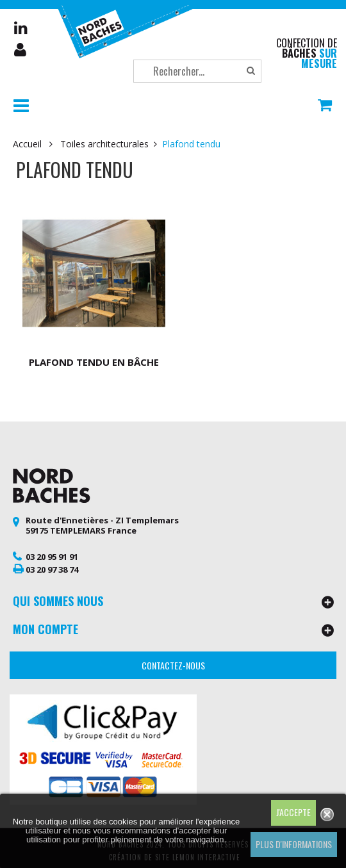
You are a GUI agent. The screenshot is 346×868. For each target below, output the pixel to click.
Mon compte (21, 50)
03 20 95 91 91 (52, 552)
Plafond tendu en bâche (91, 357)
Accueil (27, 144)
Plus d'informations (294, 844)
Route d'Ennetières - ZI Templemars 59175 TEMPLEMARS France (102, 520)
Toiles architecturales (104, 144)
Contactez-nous (173, 661)
